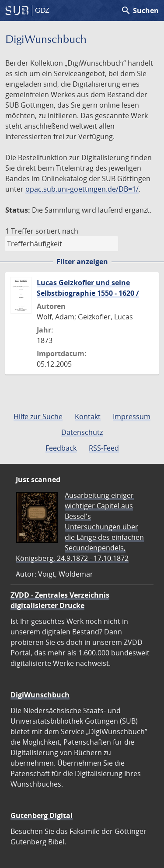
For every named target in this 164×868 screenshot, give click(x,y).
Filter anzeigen (82, 262)
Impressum (132, 416)
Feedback (61, 448)
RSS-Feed (104, 448)
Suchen (140, 10)
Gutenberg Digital (42, 815)
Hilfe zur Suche (38, 416)
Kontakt (88, 416)
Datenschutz (82, 432)
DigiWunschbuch (40, 695)
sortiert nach (57, 231)
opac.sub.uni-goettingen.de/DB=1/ (82, 189)
